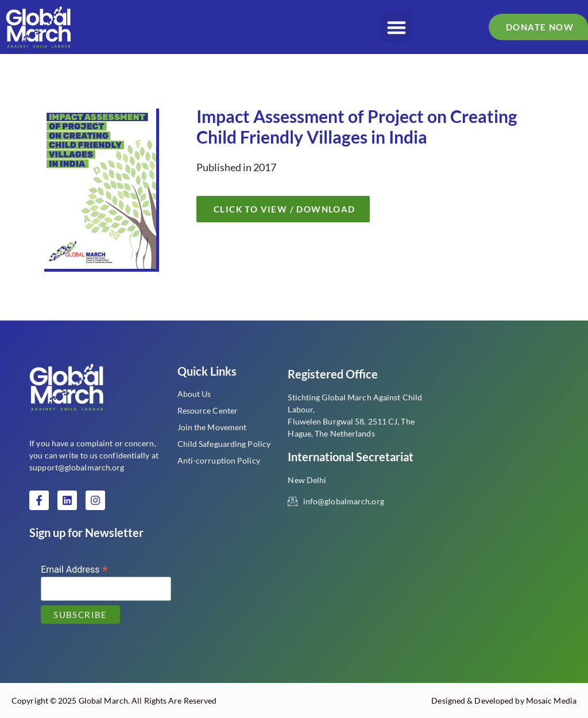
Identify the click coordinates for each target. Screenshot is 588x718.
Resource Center (208, 410)
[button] (396, 27)
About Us (194, 394)
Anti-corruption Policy (219, 460)
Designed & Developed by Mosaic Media (504, 700)
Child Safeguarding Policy (224, 444)
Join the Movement (212, 427)
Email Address (74, 569)
